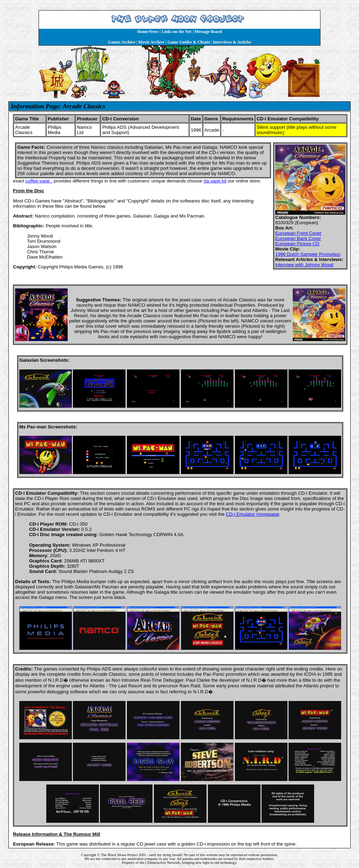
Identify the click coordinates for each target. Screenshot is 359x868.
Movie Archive (151, 42)
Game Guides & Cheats (188, 42)
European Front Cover (298, 233)
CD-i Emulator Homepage (253, 514)
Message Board (208, 32)
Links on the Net (177, 32)
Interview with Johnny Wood (304, 265)
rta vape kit (215, 181)
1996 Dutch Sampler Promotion (308, 254)
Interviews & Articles (232, 42)
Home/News (148, 32)
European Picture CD (297, 244)
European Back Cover (298, 238)
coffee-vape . (39, 181)
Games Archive (122, 42)
